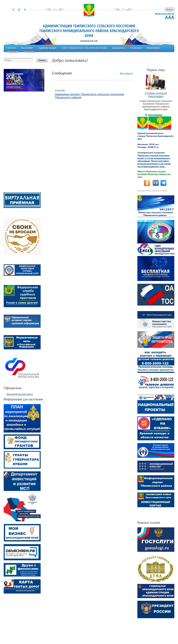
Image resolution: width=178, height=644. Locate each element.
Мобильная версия (165, 14)
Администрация (47, 48)
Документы (119, 48)
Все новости (126, 73)
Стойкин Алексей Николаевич (156, 95)
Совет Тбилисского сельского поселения (84, 48)
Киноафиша (154, 48)
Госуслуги (136, 48)
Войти (170, 10)
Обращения (13, 52)
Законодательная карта (20, 394)
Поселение (27, 48)
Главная (11, 48)
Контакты (30, 52)
